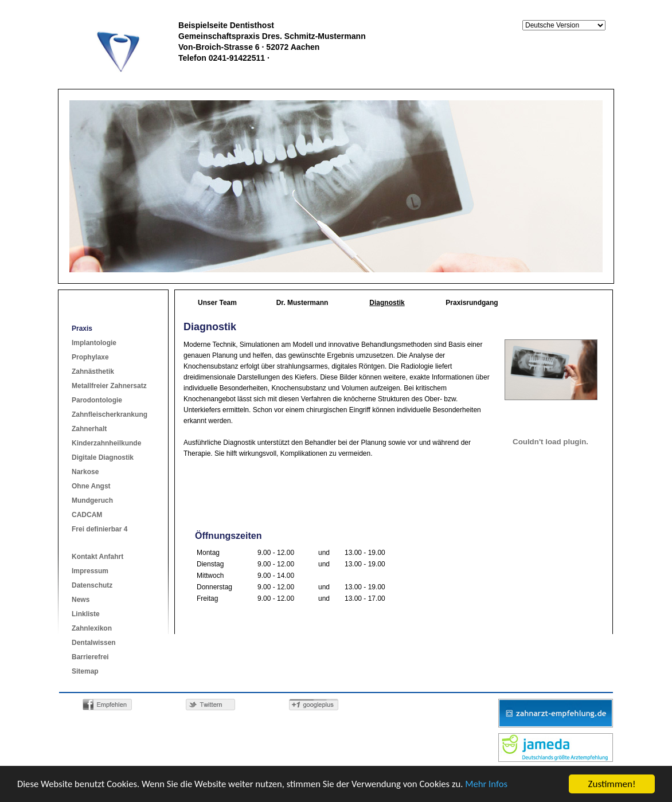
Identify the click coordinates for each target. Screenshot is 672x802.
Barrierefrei (90, 657)
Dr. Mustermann (302, 303)
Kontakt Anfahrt (97, 557)
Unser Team (217, 303)
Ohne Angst (91, 486)
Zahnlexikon (92, 628)
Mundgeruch (92, 500)
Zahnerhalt (89, 429)
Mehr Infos (495, 785)
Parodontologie (97, 400)
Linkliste (86, 614)
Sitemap (85, 671)
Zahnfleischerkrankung (110, 414)
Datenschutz (92, 585)
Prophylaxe (90, 357)
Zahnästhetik (93, 371)
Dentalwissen (94, 643)
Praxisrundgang (472, 303)
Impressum (90, 571)
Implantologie (94, 343)
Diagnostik (387, 303)
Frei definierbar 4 (99, 529)
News (81, 600)
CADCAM (87, 515)
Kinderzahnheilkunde (106, 443)
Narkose (85, 472)
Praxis (82, 328)
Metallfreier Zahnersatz (109, 386)
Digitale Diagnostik (103, 457)
